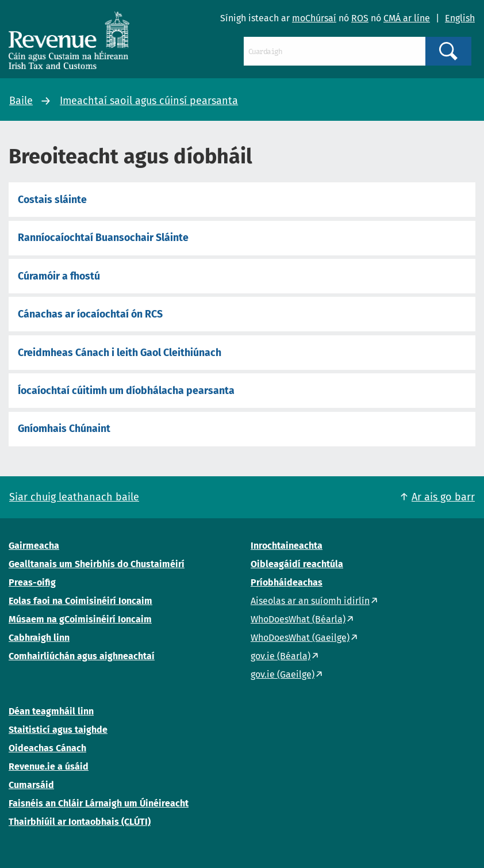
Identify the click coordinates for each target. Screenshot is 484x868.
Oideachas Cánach (47, 748)
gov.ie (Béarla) (281, 656)
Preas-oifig (32, 582)
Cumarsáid (31, 785)
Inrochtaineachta (287, 546)
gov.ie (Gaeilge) (283, 674)
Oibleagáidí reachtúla (297, 564)
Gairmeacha (34, 546)
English (460, 18)
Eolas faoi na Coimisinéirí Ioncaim (80, 601)
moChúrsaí (314, 18)
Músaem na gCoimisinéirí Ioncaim (80, 619)
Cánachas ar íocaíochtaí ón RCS (90, 314)
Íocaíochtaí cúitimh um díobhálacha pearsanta (126, 391)
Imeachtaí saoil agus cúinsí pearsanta (149, 101)
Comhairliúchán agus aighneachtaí (82, 656)
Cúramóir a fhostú (59, 276)
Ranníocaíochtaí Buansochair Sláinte (103, 238)
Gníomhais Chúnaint (64, 429)
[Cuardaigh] (335, 51)
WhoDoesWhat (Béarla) (298, 619)
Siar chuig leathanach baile (74, 497)
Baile (21, 101)
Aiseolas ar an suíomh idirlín (310, 601)
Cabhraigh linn (39, 638)
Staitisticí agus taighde (58, 730)
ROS (360, 18)
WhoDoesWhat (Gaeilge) (300, 638)
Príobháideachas (287, 582)
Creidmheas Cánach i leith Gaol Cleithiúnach (120, 353)
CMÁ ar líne (407, 18)
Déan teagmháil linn (51, 711)
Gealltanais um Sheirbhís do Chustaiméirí (97, 564)
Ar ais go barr (443, 497)
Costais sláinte (52, 200)
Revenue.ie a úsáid (49, 766)
